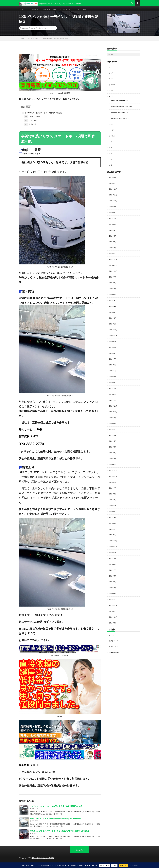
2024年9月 (113, 277)
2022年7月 (113, 427)
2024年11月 (113, 265)
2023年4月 (113, 375)
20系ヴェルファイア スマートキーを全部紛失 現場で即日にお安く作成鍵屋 (60, 834)
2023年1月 (113, 392)
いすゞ (111, 71)
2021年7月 (113, 496)
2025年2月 (113, 248)
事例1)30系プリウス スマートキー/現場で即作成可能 (42, 117)
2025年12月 (113, 190)
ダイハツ (112, 88)
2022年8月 (113, 421)
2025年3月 (113, 242)
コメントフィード (115, 640)
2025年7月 (113, 219)
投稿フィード (114, 634)
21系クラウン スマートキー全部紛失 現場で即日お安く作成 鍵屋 (55, 822)
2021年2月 (113, 524)
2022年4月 (113, 444)
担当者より (30, 128)
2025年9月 (113, 208)
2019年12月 (113, 599)
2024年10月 (113, 271)
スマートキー (51, 32)
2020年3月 (113, 582)
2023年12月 (113, 329)
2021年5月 (113, 507)
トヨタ (33, 32)
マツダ (111, 132)
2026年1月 (113, 185)
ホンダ (111, 127)
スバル (111, 82)
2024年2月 (113, 317)
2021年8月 (113, 490)
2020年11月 (113, 542)
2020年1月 (113, 594)
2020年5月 (113, 570)
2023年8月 (113, 352)
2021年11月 (113, 473)
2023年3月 (113, 380)
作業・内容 (30, 124)
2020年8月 (113, 559)
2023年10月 (113, 340)
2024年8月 (113, 283)
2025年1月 (113, 254)
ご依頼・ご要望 (32, 120)
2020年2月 (113, 588)
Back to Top (79, 854)
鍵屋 (111, 167)
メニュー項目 (85, 11)
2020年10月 (113, 547)
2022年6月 (113, 432)
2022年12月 (113, 398)
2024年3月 (113, 311)
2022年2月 (113, 455)
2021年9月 (113, 484)
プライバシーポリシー (70, 11)
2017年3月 (113, 617)
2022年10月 (113, 409)
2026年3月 (113, 179)
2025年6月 (113, 225)
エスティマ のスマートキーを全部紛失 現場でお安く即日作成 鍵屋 (56, 810)
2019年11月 (113, 605)
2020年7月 (113, 565)
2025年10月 (113, 202)
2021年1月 (113, 530)
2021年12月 (113, 467)
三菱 (111, 144)
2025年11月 (113, 196)
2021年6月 (113, 501)
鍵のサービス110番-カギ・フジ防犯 (44, 861)
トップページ (23, 11)
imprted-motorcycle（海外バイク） (123, 109)
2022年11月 (113, 403)
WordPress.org (114, 646)
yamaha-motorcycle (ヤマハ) (121, 121)
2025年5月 (113, 231)
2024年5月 (113, 300)
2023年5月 (113, 369)
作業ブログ (35, 11)
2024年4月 (113, 306)
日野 (111, 161)
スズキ (111, 76)
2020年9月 (113, 553)
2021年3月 (113, 519)
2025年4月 (113, 236)
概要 (57, 11)
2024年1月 (113, 323)
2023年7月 (113, 357)
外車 (111, 150)
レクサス (112, 138)
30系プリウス (42, 32)
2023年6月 (113, 363)
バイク (111, 99)
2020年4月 (113, 576)
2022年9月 (113, 415)
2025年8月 (113, 213)
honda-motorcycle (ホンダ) (120, 103)
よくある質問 (47, 11)
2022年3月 (113, 450)
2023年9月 (113, 346)
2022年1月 (113, 461)
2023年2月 (113, 386)
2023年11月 (113, 334)
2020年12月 (113, 536)
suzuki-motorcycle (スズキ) (120, 115)
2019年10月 (113, 611)
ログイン (112, 629)
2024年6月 (113, 294)
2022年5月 (113, 438)
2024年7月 (113, 288)
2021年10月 (113, 478)
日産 (111, 155)
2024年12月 (113, 260)
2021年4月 (113, 513)
